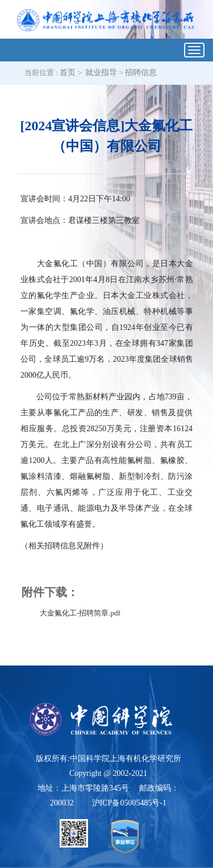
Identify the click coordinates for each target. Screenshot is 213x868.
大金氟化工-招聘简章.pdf (80, 613)
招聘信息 (141, 73)
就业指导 (101, 73)
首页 (68, 73)
